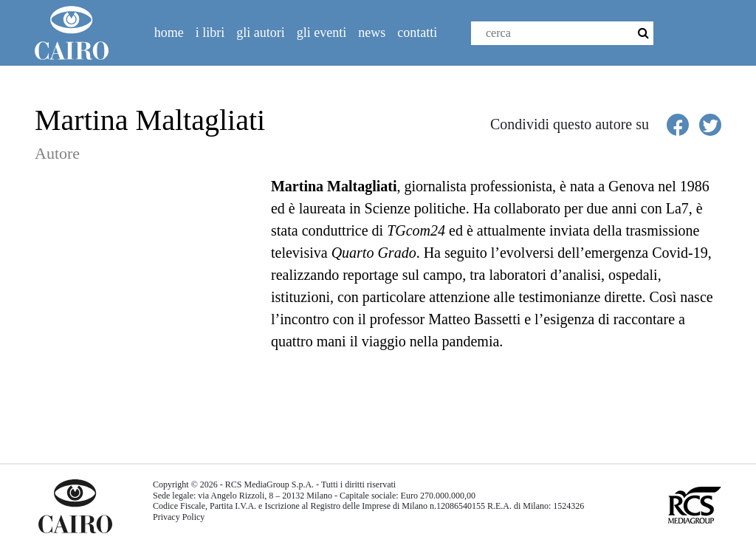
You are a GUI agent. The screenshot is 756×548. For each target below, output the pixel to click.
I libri (210, 32)
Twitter (712, 38)
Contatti (417, 32)
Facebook (680, 38)
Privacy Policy (179, 517)
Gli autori (261, 32)
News (372, 32)
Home (169, 32)
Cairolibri (78, 33)
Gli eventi (322, 32)
